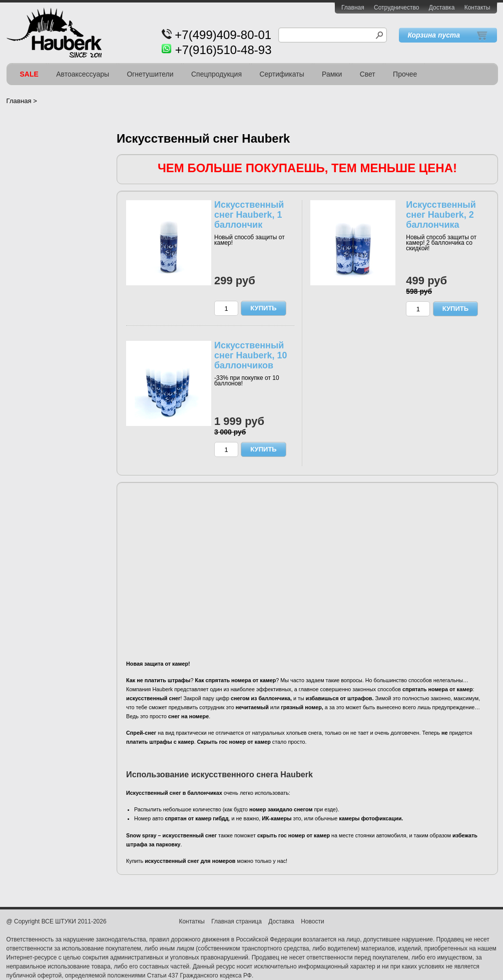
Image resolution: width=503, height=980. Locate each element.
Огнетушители (150, 74)
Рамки (332, 74)
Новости (312, 921)
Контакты (477, 8)
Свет (368, 74)
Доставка (442, 8)
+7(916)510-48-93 (223, 50)
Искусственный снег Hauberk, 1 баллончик (249, 215)
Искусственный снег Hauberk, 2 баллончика (441, 215)
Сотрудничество (396, 8)
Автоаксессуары (83, 74)
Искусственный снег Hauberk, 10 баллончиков (250, 355)
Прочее (405, 74)
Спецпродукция (216, 74)
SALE (29, 74)
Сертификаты (282, 74)
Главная (353, 8)
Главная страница (236, 921)
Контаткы (191, 921)
